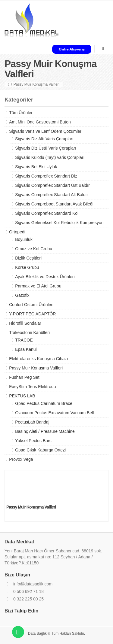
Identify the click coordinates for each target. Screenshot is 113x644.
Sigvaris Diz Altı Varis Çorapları (44, 139)
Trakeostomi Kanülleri (29, 333)
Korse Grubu (27, 267)
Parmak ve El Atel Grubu (38, 286)
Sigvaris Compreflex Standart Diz (46, 176)
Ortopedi (17, 232)
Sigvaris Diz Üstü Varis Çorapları (46, 148)
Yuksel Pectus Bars (33, 441)
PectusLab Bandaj (32, 422)
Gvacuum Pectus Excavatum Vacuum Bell (54, 413)
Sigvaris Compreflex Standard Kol (47, 213)
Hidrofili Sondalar (25, 323)
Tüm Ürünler (21, 113)
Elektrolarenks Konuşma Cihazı (38, 359)
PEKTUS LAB (22, 396)
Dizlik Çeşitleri (28, 258)
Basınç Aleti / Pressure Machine (45, 431)
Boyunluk (24, 239)
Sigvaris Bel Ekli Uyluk (36, 167)
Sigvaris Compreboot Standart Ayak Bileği (54, 204)
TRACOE (24, 340)
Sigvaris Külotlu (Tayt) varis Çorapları (50, 157)
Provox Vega (21, 459)
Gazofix (22, 295)
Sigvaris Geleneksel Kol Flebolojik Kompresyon (59, 223)
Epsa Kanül (26, 349)
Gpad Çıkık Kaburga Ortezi (40, 450)
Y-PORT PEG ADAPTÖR (32, 314)
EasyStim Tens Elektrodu (32, 387)
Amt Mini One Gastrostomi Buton (40, 122)
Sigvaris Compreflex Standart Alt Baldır (52, 195)
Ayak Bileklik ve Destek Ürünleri (45, 277)
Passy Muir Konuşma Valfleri (36, 368)
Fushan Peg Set (24, 377)
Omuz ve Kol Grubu (34, 249)
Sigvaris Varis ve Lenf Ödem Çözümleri (46, 131)
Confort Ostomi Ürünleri (31, 305)
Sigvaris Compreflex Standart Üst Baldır (52, 185)
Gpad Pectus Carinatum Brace (44, 403)
